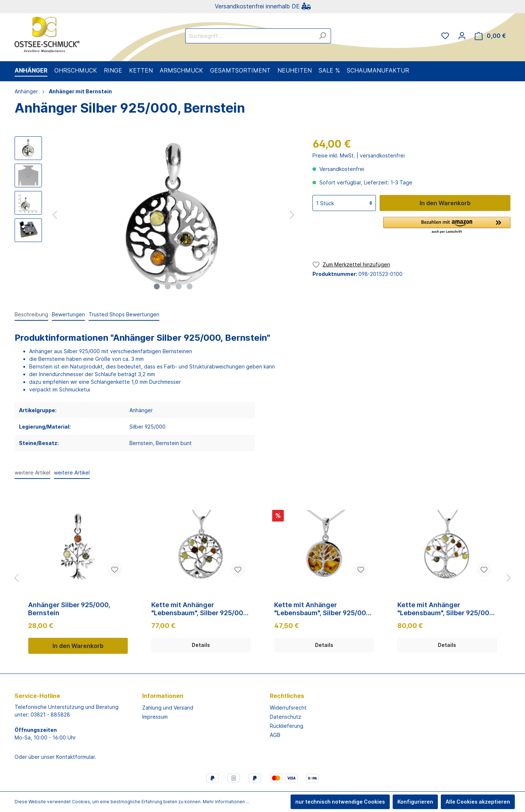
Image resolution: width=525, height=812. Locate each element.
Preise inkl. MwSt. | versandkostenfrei (359, 155)
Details (201, 645)
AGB (275, 735)
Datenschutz (285, 717)
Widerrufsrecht (288, 708)
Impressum (155, 717)
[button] (447, 226)
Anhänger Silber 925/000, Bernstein (69, 609)
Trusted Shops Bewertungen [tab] (124, 314)
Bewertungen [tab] (68, 314)
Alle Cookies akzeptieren (478, 802)
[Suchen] (322, 36)
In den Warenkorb (445, 203)
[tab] (31, 314)
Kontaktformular (75, 757)
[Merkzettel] (445, 36)
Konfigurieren (415, 802)
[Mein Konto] (462, 36)
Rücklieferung (287, 726)
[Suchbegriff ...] (250, 36)
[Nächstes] (292, 215)
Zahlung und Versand (168, 708)
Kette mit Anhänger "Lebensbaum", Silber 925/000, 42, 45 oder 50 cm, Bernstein (200, 609)
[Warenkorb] (490, 36)
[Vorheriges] (55, 215)
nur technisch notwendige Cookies (340, 802)
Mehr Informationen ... (226, 802)
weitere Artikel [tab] (32, 473)
